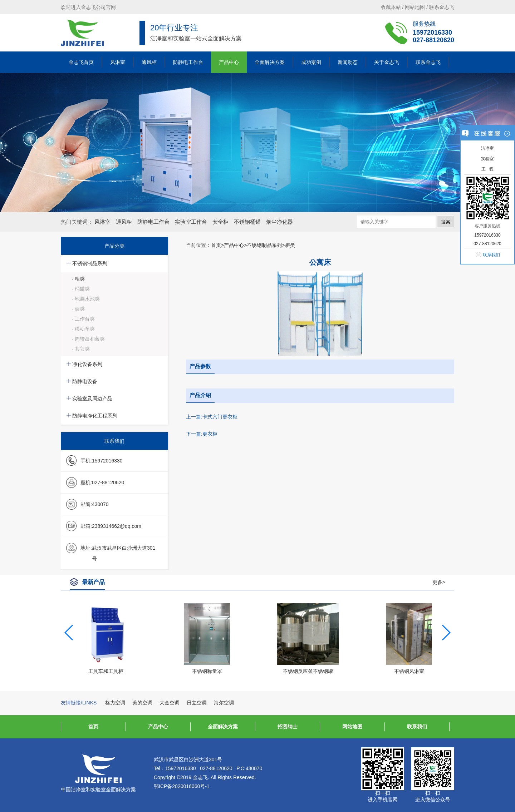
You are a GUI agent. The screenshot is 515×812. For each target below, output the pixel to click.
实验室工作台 (191, 222)
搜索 (446, 222)
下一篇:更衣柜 (202, 434)
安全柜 (220, 222)
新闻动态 (348, 62)
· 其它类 (81, 349)
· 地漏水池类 (86, 299)
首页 (216, 245)
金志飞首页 (81, 62)
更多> (439, 582)
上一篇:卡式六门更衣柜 (212, 417)
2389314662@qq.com (117, 526)
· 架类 (78, 309)
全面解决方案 (270, 62)
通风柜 (149, 62)
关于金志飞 (387, 62)
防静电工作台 (188, 62)
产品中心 (229, 62)
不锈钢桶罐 (247, 222)
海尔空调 (224, 703)
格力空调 (115, 703)
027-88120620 (433, 40)
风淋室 (118, 62)
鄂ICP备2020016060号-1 (182, 786)
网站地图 (415, 7)
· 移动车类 (83, 329)
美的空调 (142, 703)
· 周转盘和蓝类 (88, 339)
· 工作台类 (83, 319)
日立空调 (197, 703)
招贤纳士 (288, 727)
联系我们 (417, 727)
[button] (446, 633)
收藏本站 (391, 7)
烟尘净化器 (279, 222)
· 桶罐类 (81, 289)
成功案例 (311, 62)
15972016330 (432, 33)
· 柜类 (78, 279)
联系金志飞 (442, 7)
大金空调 (170, 703)
